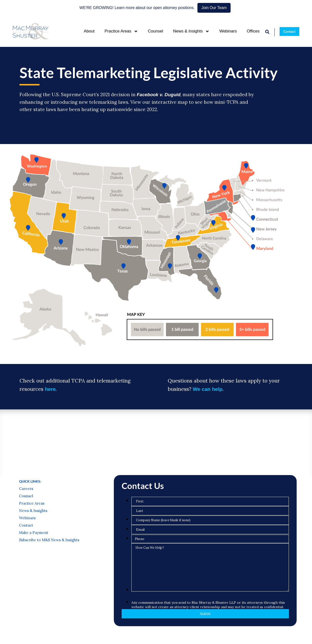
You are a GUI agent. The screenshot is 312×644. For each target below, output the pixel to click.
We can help (208, 389)
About (89, 31)
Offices (253, 31)
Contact (26, 525)
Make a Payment (34, 533)
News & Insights (191, 31)
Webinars (228, 31)
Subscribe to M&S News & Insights (49, 540)
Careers (26, 489)
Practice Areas (121, 31)
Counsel (156, 31)
